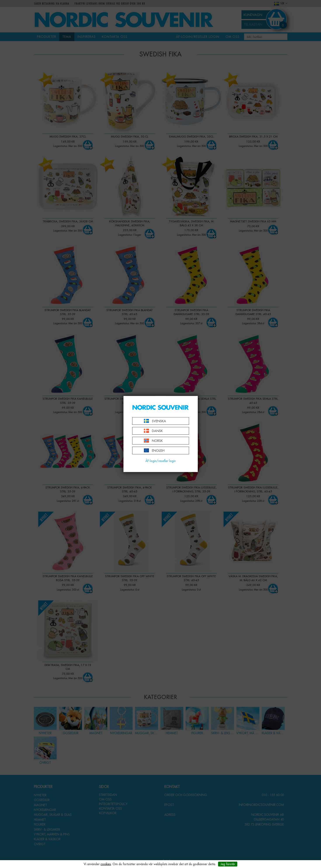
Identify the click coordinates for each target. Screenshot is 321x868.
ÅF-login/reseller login (160, 461)
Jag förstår (228, 864)
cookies (106, 864)
